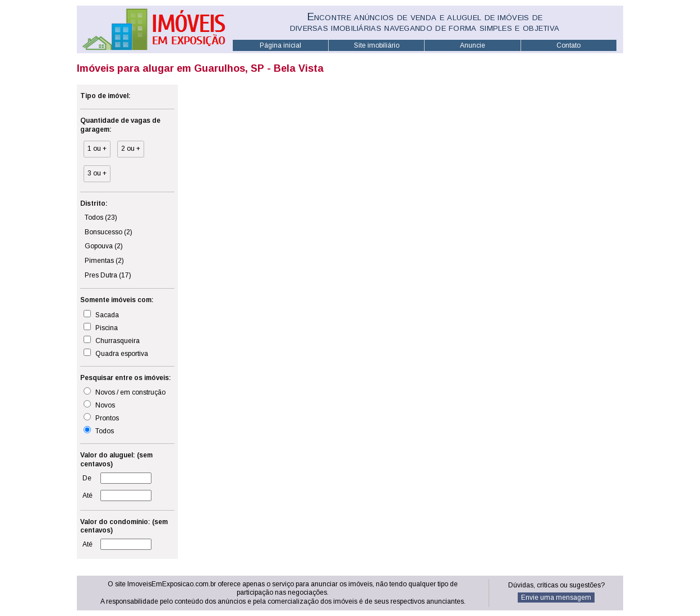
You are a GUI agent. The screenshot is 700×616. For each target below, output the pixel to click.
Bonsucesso (109, 232)
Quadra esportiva (116, 353)
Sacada (101, 314)
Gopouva (104, 246)
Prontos (101, 418)
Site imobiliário (377, 45)
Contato (568, 45)
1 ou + (97, 149)
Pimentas (104, 261)
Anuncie (473, 45)
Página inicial (280, 45)
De (87, 478)
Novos (99, 405)
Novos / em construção (125, 392)
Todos (101, 217)
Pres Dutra (108, 275)
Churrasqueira (112, 340)
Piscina (101, 327)
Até (87, 495)
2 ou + (131, 149)
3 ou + (97, 173)
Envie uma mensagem (556, 598)
